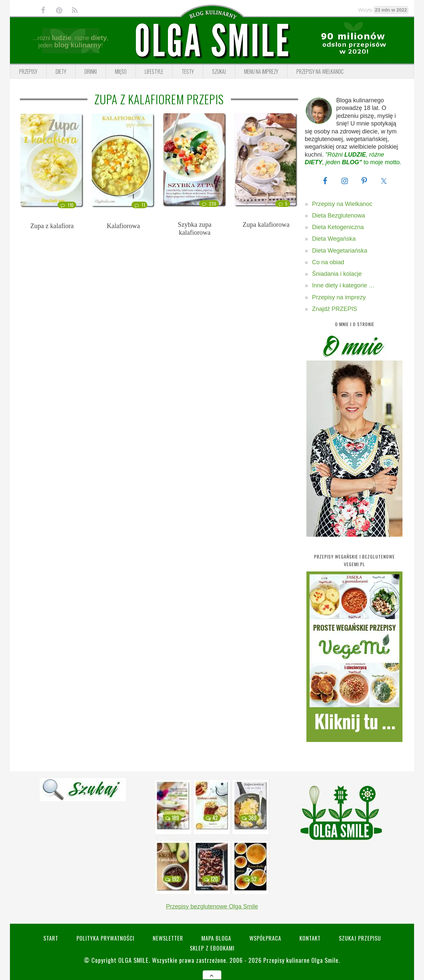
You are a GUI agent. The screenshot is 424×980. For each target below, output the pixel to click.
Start (51, 938)
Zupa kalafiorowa (266, 224)
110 (67, 205)
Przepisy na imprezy (339, 297)
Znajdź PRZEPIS (335, 309)
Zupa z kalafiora (52, 226)
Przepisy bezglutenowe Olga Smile (212, 906)
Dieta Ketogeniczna (338, 227)
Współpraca (265, 938)
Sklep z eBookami (212, 948)
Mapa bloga (216, 938)
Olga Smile (133, 960)
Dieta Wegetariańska (340, 251)
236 (209, 204)
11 (139, 205)
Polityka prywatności (106, 938)
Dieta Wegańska (334, 239)
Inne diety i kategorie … (343, 285)
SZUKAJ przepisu (360, 938)
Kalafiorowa (123, 226)
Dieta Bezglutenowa (339, 216)
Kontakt (310, 938)
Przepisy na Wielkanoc (342, 204)
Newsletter (168, 938)
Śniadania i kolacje (337, 274)
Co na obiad (328, 262)
